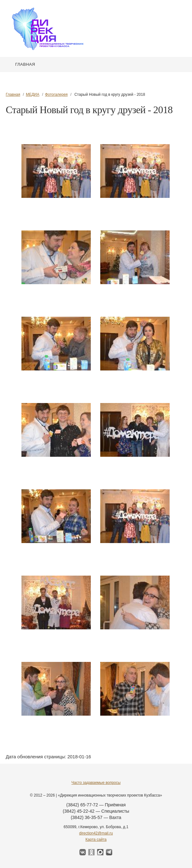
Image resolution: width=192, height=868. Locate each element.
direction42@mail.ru (96, 833)
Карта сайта (96, 840)
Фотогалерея (56, 95)
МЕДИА (33, 95)
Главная (25, 64)
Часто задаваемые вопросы (96, 783)
